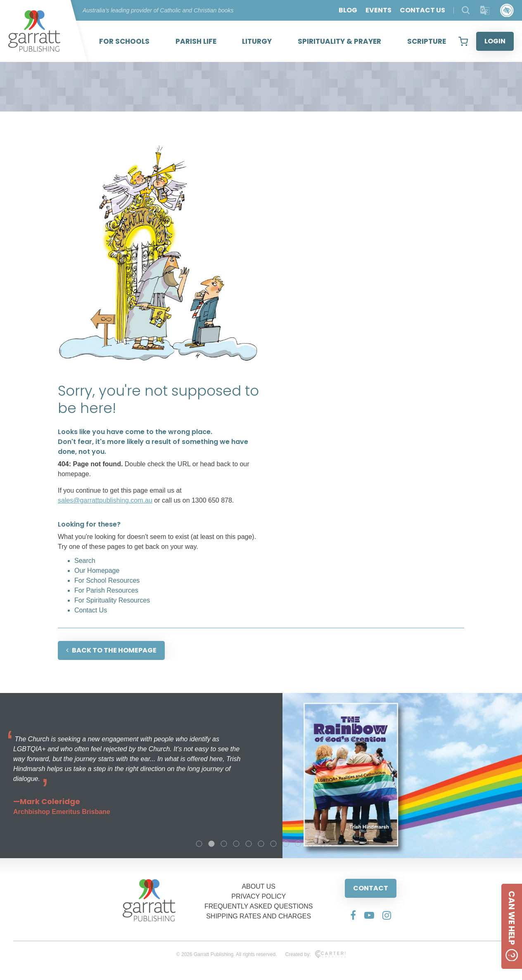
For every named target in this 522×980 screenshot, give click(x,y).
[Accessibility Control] (507, 11)
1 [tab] (199, 844)
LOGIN (495, 41)
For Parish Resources (106, 590)
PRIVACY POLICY (259, 896)
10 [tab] (311, 844)
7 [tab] (273, 844)
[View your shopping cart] (463, 41)
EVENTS (378, 10)
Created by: (315, 954)
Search (85, 561)
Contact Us (91, 610)
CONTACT (371, 888)
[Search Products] (466, 10)
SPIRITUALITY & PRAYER (339, 41)
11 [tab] (323, 844)
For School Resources (107, 580)
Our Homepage (97, 571)
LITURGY (257, 41)
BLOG (348, 10)
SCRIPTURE (427, 41)
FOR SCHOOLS (124, 41)
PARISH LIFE (196, 41)
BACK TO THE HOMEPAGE (111, 650)
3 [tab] (224, 844)
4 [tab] (236, 844)
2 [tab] (211, 844)
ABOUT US (259, 886)
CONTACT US (422, 10)
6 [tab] (261, 844)
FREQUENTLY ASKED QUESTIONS (259, 906)
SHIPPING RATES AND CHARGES (259, 916)
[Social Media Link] (353, 915)
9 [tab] (298, 844)
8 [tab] (286, 844)
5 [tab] (249, 844)
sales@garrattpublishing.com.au (105, 500)
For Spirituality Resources (112, 600)
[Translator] (485, 11)
